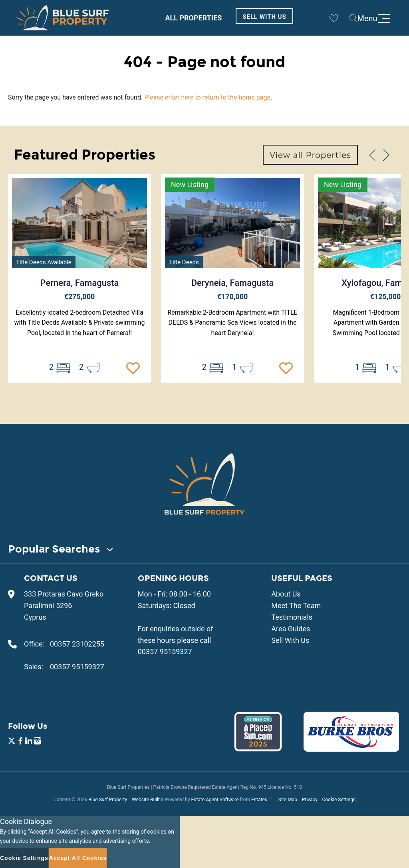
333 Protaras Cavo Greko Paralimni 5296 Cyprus (64, 606)
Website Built (146, 800)
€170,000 (233, 296)
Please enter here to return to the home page (207, 97)
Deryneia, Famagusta (233, 283)
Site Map (288, 800)
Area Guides (291, 629)
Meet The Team (296, 606)
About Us (286, 594)
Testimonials (292, 617)
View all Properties (310, 155)
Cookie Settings (339, 800)
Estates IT (262, 800)
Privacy (310, 800)
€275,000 (80, 296)
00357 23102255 (77, 644)
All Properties (193, 18)
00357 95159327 (77, 667)
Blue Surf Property (108, 800)
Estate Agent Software (215, 800)
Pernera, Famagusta (80, 283)
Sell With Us (264, 17)
